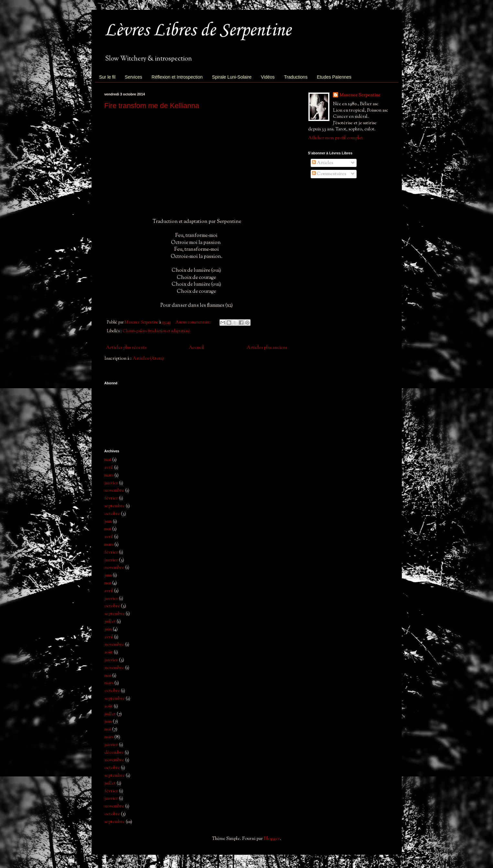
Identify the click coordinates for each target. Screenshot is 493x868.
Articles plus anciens (267, 348)
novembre (114, 491)
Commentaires (329, 174)
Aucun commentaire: (194, 323)
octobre (112, 514)
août (109, 652)
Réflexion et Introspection (177, 77)
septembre (115, 506)
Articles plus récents (126, 348)
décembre (114, 753)
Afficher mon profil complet (336, 138)
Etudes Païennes (334, 77)
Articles (322, 163)
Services (134, 77)
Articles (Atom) (148, 359)
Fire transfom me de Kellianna (152, 106)
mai (108, 460)
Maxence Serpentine (360, 95)
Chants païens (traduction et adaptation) (156, 331)
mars (109, 475)
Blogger (272, 839)
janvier (111, 483)
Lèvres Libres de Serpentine (198, 31)
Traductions (296, 77)
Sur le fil (107, 77)
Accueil (196, 348)
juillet (110, 622)
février (111, 498)
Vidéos (268, 77)
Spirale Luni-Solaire (232, 77)
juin (108, 522)
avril (109, 468)
